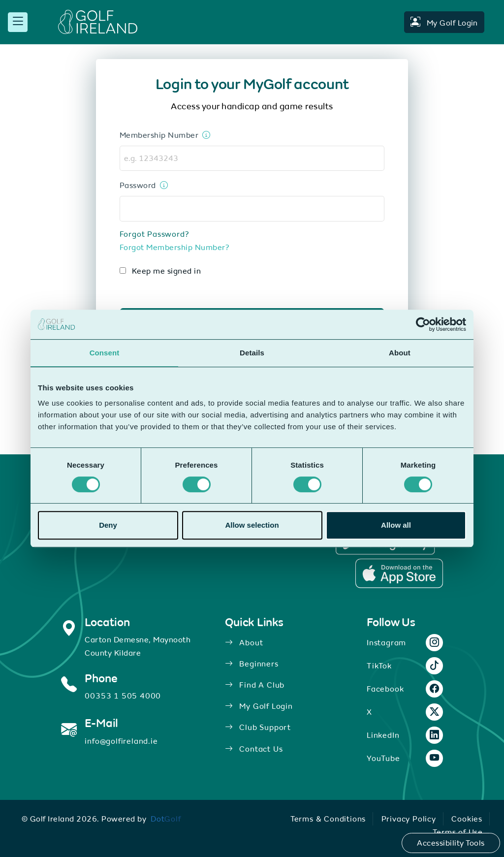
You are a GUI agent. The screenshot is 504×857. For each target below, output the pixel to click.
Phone (101, 678)
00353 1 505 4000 (123, 696)
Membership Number (159, 135)
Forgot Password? (155, 234)
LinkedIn (383, 735)
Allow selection (252, 525)
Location (107, 622)
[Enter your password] (162, 185)
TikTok (379, 666)
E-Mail (101, 723)
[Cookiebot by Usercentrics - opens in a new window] (423, 324)
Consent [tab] (105, 353)
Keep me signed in (166, 271)
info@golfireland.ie (121, 741)
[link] (166, 819)
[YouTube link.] (435, 759)
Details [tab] (252, 353)
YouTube (383, 758)
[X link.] (435, 712)
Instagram (386, 642)
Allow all (396, 525)
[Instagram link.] (435, 643)
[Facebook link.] (435, 689)
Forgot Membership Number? (174, 247)
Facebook (385, 689)
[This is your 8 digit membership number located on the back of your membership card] (205, 135)
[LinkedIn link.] (435, 735)
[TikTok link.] (435, 666)
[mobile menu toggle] (18, 22)
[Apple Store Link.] (399, 573)
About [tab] (400, 353)
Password (138, 185)
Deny (108, 525)
